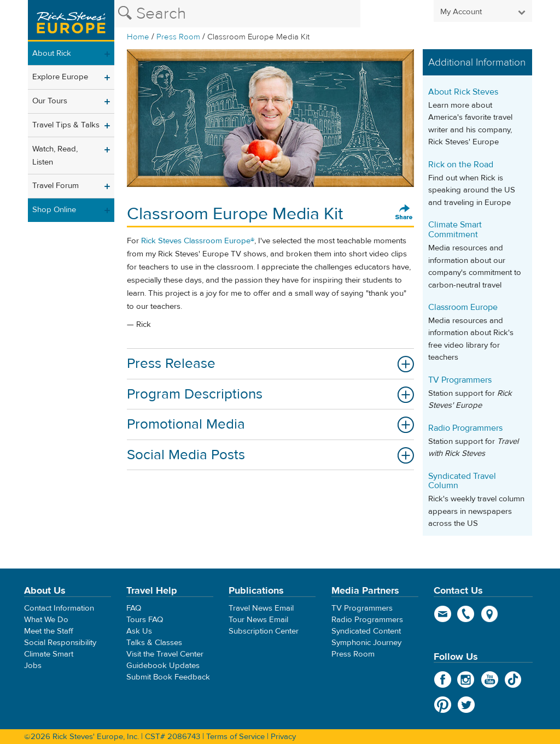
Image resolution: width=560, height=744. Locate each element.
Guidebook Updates (163, 666)
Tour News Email (258, 620)
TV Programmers (460, 380)
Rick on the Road (461, 165)
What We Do (46, 620)
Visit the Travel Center (165, 654)
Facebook (443, 679)
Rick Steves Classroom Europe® (198, 241)
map (490, 614)
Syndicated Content (366, 631)
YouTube (490, 679)
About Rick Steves (463, 92)
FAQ (134, 608)
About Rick (52, 53)
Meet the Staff (49, 631)
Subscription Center (264, 631)
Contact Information (59, 608)
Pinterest (443, 705)
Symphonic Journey (366, 643)
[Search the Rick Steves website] (237, 14)
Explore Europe (60, 77)
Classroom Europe (463, 307)
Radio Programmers (465, 428)
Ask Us (139, 631)
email (443, 614)
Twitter (466, 705)
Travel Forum (56, 186)
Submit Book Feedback (168, 677)
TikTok (513, 679)
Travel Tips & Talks (66, 125)
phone (466, 614)
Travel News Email (261, 608)
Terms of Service (235, 737)
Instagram (466, 679)
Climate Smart (49, 654)
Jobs (33, 666)
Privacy (283, 737)
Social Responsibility (60, 643)
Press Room (178, 37)
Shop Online (54, 210)
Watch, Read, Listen (55, 156)
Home (138, 37)
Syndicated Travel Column (462, 481)
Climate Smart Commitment (455, 230)
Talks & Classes (154, 643)
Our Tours (50, 101)
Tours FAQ (145, 620)
